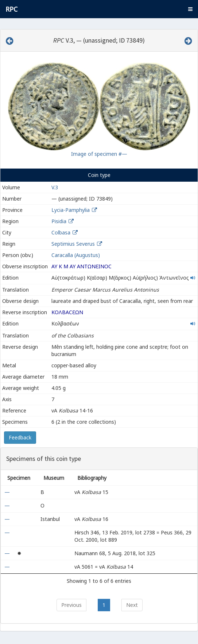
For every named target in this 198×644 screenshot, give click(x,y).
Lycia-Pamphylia (71, 210)
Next (132, 605)
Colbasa (61, 232)
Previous (71, 605)
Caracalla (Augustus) (76, 255)
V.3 (55, 187)
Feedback (20, 437)
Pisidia (59, 221)
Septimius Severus (73, 244)
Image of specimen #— (99, 154)
